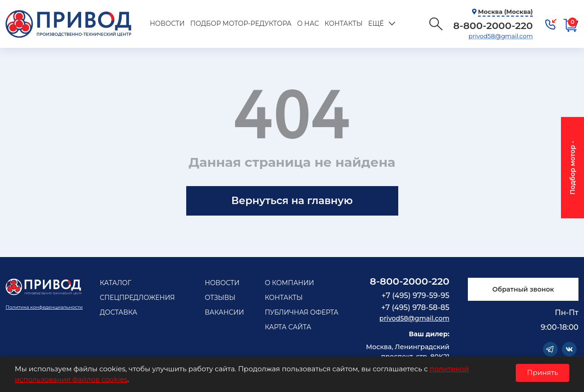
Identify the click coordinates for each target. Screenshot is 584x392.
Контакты (343, 23)
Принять (543, 372)
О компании (289, 283)
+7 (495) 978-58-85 (415, 307)
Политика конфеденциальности (44, 307)
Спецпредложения (137, 298)
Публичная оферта (301, 312)
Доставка (118, 312)
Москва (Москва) (505, 12)
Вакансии (224, 312)
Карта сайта (288, 327)
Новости (167, 23)
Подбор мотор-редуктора (240, 23)
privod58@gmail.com (501, 36)
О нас (307, 23)
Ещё (375, 23)
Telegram (550, 349)
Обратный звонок (523, 289)
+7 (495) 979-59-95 (416, 295)
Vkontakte (569, 349)
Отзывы (220, 298)
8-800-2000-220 (410, 281)
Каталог (115, 283)
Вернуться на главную (292, 201)
